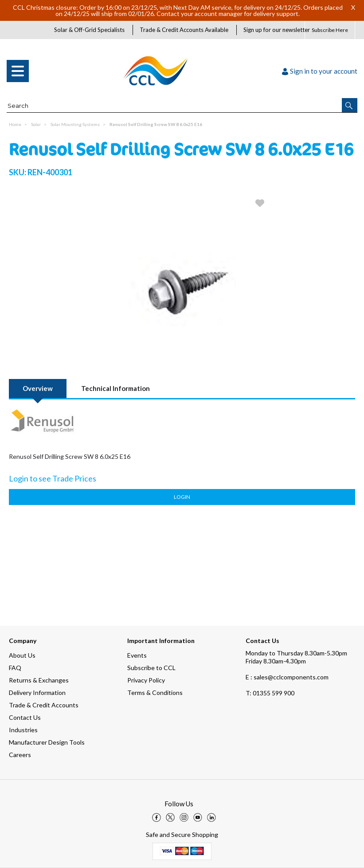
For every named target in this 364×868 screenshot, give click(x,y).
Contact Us (25, 717)
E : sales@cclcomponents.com (287, 677)
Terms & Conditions (155, 692)
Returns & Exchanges (39, 680)
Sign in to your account (320, 71)
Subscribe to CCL (151, 668)
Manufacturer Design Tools (47, 742)
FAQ (15, 668)
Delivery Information (37, 692)
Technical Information (115, 388)
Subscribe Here (330, 30)
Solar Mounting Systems (75, 124)
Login (182, 497)
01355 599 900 (270, 693)
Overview (38, 388)
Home (15, 124)
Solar (36, 124)
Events (137, 655)
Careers (20, 755)
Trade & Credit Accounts (44, 705)
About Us (22, 655)
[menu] (18, 71)
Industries (23, 730)
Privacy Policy (146, 680)
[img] (157, 817)
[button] (350, 105)
